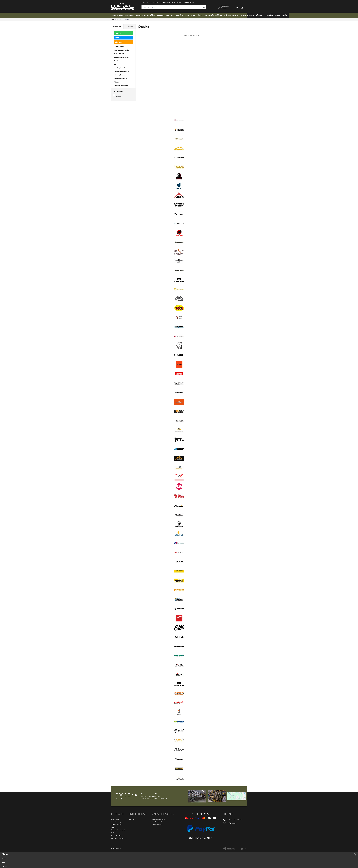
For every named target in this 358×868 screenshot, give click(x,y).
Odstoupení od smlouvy (118, 838)
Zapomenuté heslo (157, 825)
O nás (143, 2)
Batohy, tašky (118, 15)
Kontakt (179, 2)
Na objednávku (119, 96)
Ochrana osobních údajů (159, 819)
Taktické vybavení (247, 15)
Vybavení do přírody (272, 15)
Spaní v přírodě (197, 15)
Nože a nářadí (150, 15)
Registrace (132, 819)
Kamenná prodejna (189, 2)
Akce (117, 38)
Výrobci (130, 27)
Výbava (259, 15)
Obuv (187, 15)
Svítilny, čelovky (231, 15)
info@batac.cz (233, 823)
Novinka (118, 33)
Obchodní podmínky (153, 2)
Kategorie (117, 27)
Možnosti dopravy (116, 822)
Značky (285, 15)
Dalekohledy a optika (134, 15)
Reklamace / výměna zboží (168, 2)
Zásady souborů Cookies (159, 822)
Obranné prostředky (166, 15)
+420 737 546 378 (235, 819)
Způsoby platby (115, 819)
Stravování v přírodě (214, 15)
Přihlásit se (224, 8)
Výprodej (119, 42)
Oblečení (180, 15)
